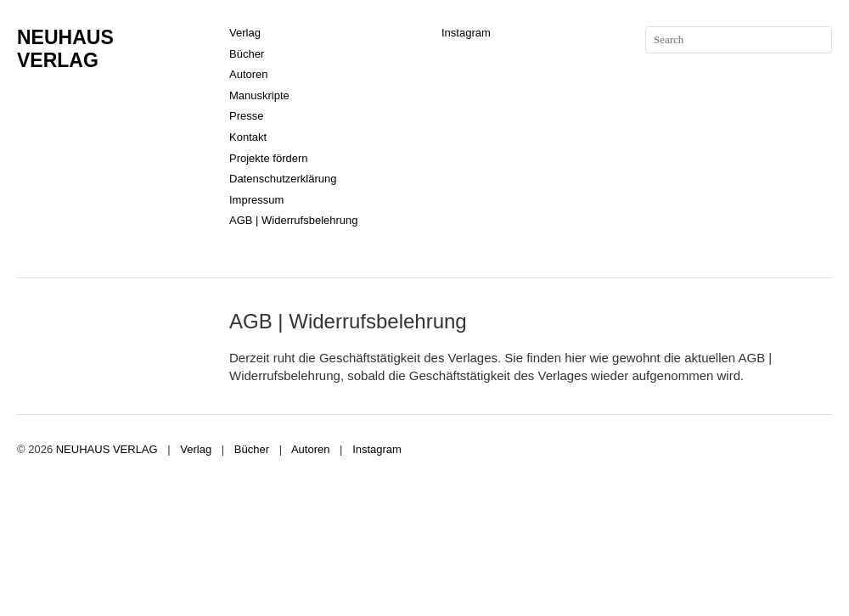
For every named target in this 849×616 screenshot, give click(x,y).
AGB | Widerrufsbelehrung (294, 220)
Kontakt (248, 137)
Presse (246, 116)
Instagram (466, 33)
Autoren (249, 74)
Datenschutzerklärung (283, 179)
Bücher (247, 54)
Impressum (256, 200)
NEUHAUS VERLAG (65, 49)
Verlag (245, 33)
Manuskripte (259, 95)
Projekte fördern (269, 158)
